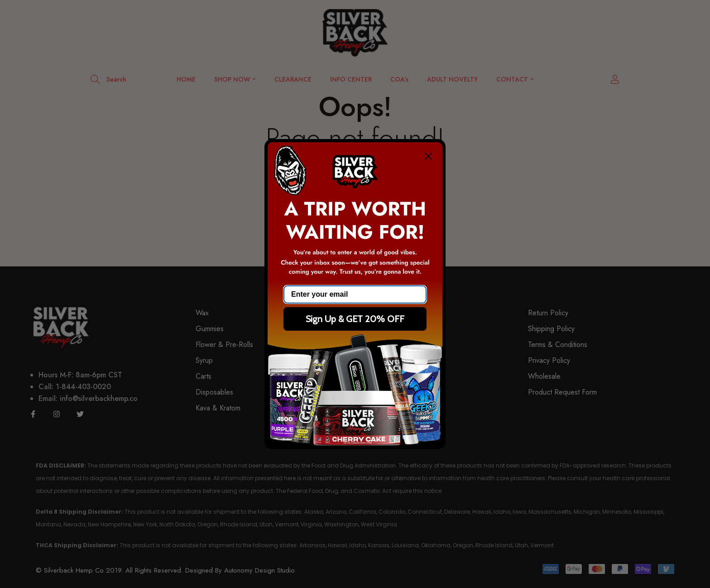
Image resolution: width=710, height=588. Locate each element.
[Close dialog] (428, 156)
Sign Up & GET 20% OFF (355, 319)
